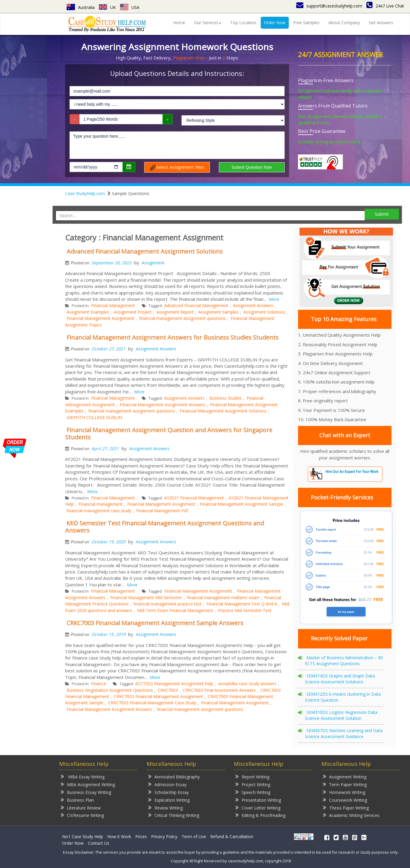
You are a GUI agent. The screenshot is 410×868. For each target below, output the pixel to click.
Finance (99, 684)
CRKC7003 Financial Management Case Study (152, 703)
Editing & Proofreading (260, 815)
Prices (141, 836)
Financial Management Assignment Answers (162, 405)
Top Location (243, 23)
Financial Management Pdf (162, 511)
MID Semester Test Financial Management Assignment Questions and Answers (165, 527)
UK (107, 7)
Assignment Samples (218, 312)
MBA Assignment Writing (88, 784)
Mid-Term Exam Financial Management (175, 610)
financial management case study (99, 511)
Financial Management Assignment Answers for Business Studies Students (173, 337)
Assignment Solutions (264, 312)
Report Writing (252, 776)
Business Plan (77, 800)
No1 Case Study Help (83, 836)
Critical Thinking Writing (174, 815)
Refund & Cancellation (232, 836)
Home (179, 23)
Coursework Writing (345, 800)
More (274, 299)
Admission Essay (167, 784)
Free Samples (306, 23)
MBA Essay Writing (83, 776)
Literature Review (81, 808)
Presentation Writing (258, 800)
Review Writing (165, 808)
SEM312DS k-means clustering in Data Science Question (343, 697)
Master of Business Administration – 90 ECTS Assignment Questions (344, 661)
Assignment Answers (253, 305)
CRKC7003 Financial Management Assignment (158, 696)
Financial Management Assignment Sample (241, 504)
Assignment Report (175, 312)
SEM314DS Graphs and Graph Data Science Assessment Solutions (340, 679)
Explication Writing (169, 800)
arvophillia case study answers (247, 684)
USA (130, 7)
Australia (81, 7)
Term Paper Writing (345, 784)
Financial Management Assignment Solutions (223, 411)
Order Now (275, 23)
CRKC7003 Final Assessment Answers (219, 690)
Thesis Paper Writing (346, 808)
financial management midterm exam (223, 598)
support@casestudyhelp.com (329, 6)
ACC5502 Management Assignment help (174, 684)
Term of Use (194, 836)
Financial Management (113, 305)
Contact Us (99, 843)
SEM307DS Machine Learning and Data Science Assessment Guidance (344, 733)
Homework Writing (344, 792)
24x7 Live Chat (385, 6)
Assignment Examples (88, 312)
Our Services (208, 23)
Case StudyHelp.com (85, 193)
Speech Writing (253, 792)
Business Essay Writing (86, 792)
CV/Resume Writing (82, 815)
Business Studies (226, 398)
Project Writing (253, 784)
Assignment (153, 263)
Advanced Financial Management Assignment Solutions (145, 251)
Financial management (100, 504)
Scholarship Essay (168, 792)
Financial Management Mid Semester (146, 598)
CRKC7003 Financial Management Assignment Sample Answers (155, 623)
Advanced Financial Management (196, 305)
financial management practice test (168, 604)
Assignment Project (133, 312)
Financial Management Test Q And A (242, 604)
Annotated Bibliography (174, 776)
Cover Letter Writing (258, 808)
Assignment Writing (345, 776)
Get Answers (381, 23)
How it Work (119, 836)
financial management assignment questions (182, 318)
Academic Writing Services (351, 815)
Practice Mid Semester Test (245, 610)
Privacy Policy (164, 836)
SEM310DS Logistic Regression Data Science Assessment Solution (341, 715)
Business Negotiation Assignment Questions (110, 690)
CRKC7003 (168, 690)
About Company (344, 23)
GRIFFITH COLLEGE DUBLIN (94, 417)
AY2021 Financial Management (194, 498)
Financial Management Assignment (100, 318)
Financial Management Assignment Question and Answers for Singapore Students (169, 434)
